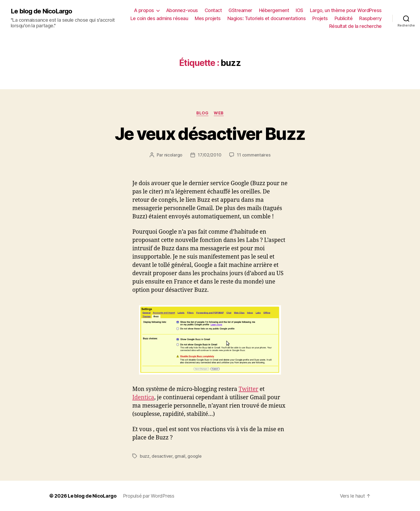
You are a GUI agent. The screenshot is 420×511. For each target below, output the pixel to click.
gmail (180, 456)
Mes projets (208, 18)
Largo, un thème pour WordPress (346, 10)
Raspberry (370, 18)
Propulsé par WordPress (149, 496)
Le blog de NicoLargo (41, 11)
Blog (202, 113)
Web (219, 113)
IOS (299, 10)
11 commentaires (254, 155)
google (194, 456)
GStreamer (240, 10)
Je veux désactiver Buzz (210, 134)
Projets (320, 18)
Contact (213, 10)
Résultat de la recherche (355, 26)
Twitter (249, 389)
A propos (144, 10)
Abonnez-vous (182, 10)
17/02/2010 (209, 155)
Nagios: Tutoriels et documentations (267, 18)
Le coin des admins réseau (159, 18)
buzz (145, 456)
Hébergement (274, 10)
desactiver (162, 456)
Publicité (344, 18)
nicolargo (173, 155)
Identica (143, 398)
